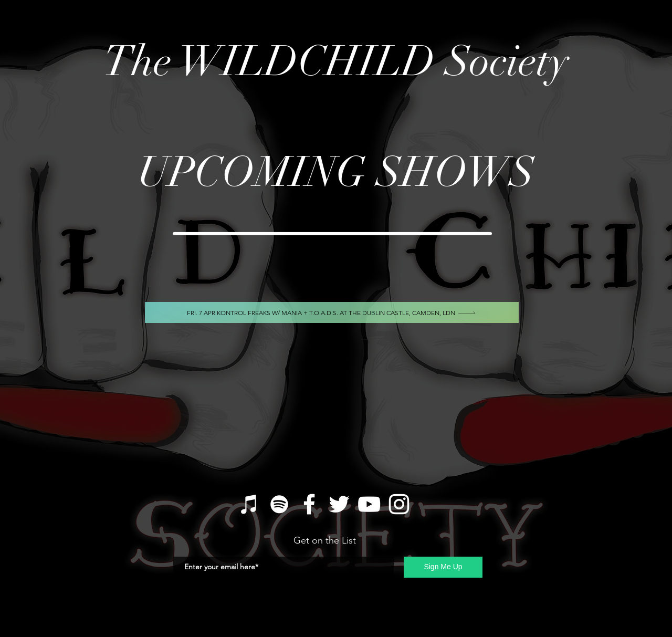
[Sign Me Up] (443, 567)
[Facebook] (309, 504)
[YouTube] (369, 504)
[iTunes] (249, 504)
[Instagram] (399, 504)
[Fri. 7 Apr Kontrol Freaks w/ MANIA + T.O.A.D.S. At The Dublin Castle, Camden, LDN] (332, 312)
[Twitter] (339, 504)
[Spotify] (279, 504)
